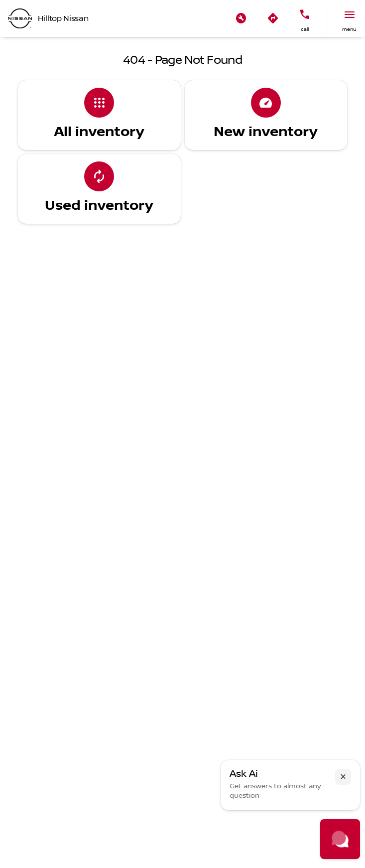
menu (349, 29)
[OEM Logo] (20, 18)
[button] (241, 18)
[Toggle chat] (340, 839)
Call (305, 29)
